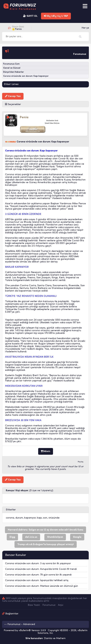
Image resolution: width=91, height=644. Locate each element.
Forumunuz (49, 605)
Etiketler (11, 510)
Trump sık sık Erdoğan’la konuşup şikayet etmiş (46, 544)
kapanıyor (30, 518)
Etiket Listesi (11, 84)
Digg (12, 537)
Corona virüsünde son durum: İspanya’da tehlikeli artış (37, 580)
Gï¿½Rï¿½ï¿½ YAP (56, 16)
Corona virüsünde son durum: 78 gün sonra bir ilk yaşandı (38, 575)
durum (19, 518)
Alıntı (46, 451)
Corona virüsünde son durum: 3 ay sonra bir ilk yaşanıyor (38, 564)
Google (77, 537)
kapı (39, 518)
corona (10, 518)
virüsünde (54, 518)
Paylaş (81, 462)
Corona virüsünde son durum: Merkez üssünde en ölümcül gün (42, 586)
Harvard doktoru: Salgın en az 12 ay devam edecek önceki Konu (45, 530)
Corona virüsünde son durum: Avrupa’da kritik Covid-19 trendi (41, 569)
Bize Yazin (34, 605)
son (45, 518)
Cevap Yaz (13, 96)
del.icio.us (31, 537)
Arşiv (61, 605)
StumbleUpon (55, 537)
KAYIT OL (30, 16)
